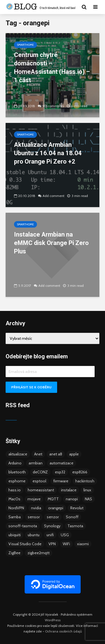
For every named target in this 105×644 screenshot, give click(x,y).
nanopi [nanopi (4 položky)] (72, 499)
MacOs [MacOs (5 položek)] (14, 499)
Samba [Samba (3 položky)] (15, 517)
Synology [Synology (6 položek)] (52, 526)
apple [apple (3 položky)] (74, 454)
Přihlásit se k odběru (31, 387)
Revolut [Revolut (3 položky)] (77, 508)
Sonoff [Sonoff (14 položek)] (72, 517)
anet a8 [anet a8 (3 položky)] (56, 454)
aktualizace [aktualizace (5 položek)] (18, 454)
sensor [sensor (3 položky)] (34, 517)
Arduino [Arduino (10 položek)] (15, 463)
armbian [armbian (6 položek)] (36, 463)
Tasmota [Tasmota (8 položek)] (75, 526)
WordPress (53, 620)
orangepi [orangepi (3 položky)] (56, 508)
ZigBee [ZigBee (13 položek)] (14, 553)
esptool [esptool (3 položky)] (39, 481)
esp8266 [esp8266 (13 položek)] (80, 472)
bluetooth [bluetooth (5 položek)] (17, 472)
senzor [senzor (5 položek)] (53, 517)
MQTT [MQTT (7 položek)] (53, 499)
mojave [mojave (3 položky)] (34, 499)
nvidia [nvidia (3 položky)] (36, 508)
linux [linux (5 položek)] (87, 490)
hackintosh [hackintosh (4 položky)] (85, 481)
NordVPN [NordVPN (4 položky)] (16, 508)
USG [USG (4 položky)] (65, 535)
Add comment (53, 196)
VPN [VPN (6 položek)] (52, 544)
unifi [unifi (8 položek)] (50, 535)
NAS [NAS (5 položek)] (88, 499)
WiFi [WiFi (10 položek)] (66, 544)
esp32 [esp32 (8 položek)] (60, 472)
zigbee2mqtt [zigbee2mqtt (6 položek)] (39, 553)
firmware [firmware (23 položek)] (61, 481)
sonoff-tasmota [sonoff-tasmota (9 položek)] (23, 526)
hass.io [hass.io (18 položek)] (15, 490)
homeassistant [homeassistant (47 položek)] (41, 490)
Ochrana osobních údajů (63, 631)
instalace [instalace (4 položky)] (69, 490)
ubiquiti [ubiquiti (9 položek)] (15, 535)
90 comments (53, 106)
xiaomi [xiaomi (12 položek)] (83, 544)
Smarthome (25, 45)
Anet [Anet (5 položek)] (38, 454)
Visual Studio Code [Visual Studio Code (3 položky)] (25, 544)
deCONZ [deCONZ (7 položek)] (40, 472)
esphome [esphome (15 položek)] (17, 481)
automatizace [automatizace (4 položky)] (61, 463)
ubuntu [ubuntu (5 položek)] (34, 535)
